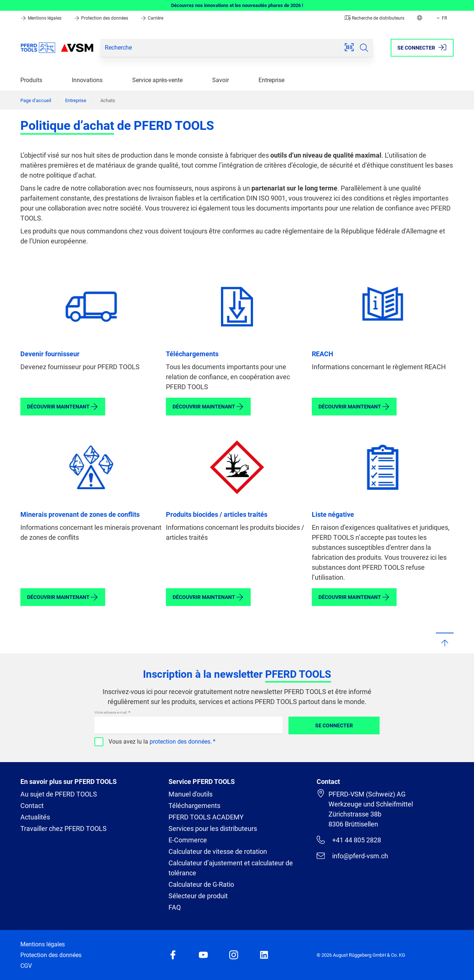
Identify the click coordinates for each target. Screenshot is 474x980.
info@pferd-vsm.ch (352, 856)
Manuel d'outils (191, 794)
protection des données (180, 742)
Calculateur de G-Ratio (201, 884)
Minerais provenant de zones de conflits (80, 514)
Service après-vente (157, 80)
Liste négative (333, 514)
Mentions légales (41, 18)
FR (441, 18)
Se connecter (334, 725)
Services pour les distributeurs (213, 829)
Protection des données (101, 18)
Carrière (152, 18)
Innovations (87, 80)
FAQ (175, 907)
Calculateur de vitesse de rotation (218, 851)
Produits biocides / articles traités (217, 514)
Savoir (221, 80)
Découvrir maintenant (63, 407)
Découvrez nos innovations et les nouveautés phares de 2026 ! (237, 5)
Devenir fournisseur (50, 354)
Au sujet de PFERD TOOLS (59, 794)
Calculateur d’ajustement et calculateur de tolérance (231, 868)
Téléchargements (192, 354)
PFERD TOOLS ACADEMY (206, 817)
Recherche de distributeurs (375, 18)
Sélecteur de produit (198, 896)
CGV (26, 966)
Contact (32, 806)
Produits (31, 80)
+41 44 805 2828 (349, 840)
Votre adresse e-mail (111, 712)
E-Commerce (188, 840)
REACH (323, 354)
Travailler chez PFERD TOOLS (64, 829)
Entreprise (271, 80)
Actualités (35, 817)
